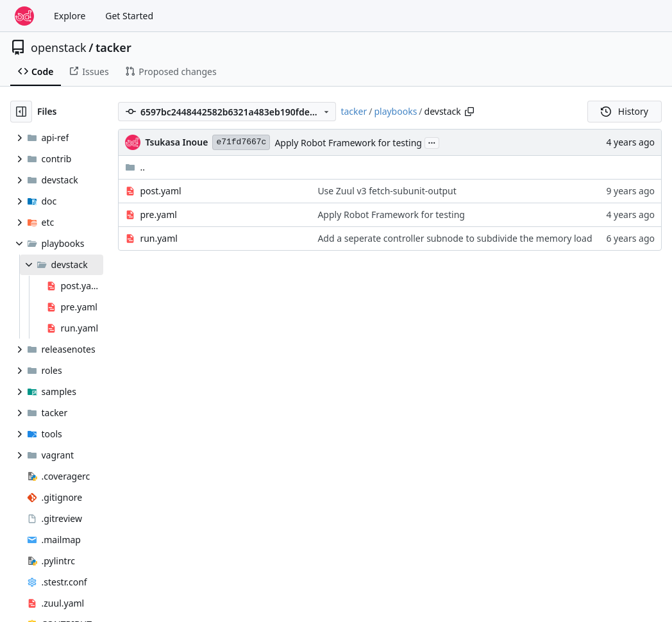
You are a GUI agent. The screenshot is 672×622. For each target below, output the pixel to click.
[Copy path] (469, 112)
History (625, 111)
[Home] (24, 16)
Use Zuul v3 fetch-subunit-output (387, 191)
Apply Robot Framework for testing (348, 143)
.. (135, 167)
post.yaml (160, 191)
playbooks (395, 111)
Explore (70, 16)
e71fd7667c (241, 142)
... (432, 142)
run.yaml (159, 238)
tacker (113, 47)
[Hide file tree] (21, 112)
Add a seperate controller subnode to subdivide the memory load (455, 238)
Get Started (129, 16)
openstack (59, 47)
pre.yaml (158, 214)
